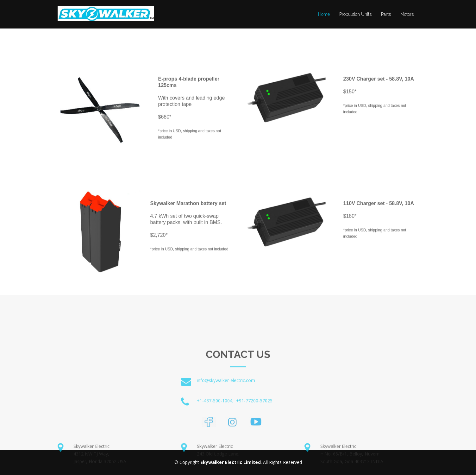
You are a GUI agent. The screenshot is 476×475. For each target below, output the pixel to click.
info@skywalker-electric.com (226, 402)
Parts (386, 14)
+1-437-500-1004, (215, 422)
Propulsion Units (355, 14)
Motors (407, 14)
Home (324, 14)
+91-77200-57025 (254, 422)
